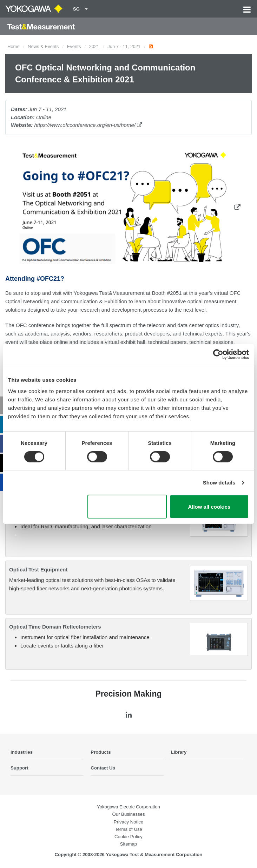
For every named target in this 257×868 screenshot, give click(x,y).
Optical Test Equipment (38, 569)
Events (74, 46)
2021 (94, 46)
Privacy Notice (128, 822)
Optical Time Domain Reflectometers (55, 627)
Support (19, 768)
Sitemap (128, 844)
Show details (219, 483)
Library (179, 752)
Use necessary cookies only (127, 507)
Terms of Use (128, 829)
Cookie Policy (128, 837)
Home (14, 46)
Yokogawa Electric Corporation (128, 807)
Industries (22, 752)
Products (101, 752)
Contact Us (103, 768)
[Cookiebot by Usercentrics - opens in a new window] (218, 354)
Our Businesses (128, 814)
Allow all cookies (209, 507)
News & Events (43, 46)
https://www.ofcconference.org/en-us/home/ (88, 125)
